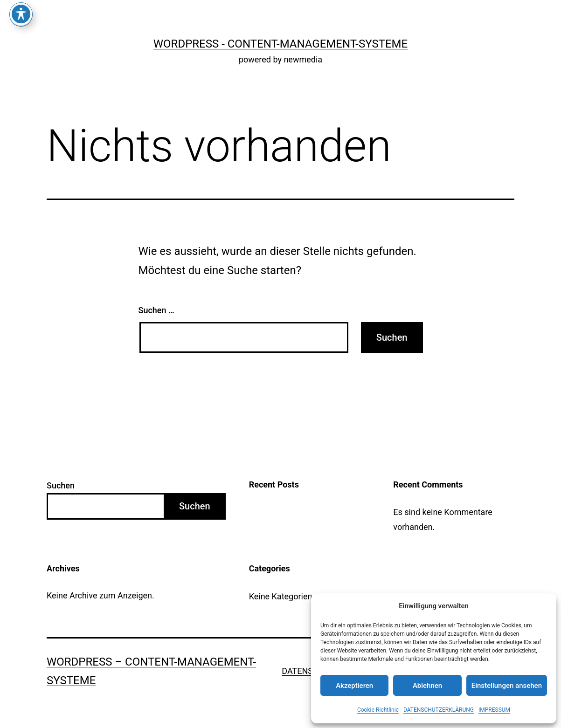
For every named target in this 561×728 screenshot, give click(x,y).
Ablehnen (427, 686)
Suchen (61, 485)
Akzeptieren (354, 686)
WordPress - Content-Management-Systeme (280, 44)
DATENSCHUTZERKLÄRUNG (439, 710)
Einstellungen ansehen (507, 686)
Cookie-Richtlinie (378, 710)
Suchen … (156, 310)
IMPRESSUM (494, 710)
